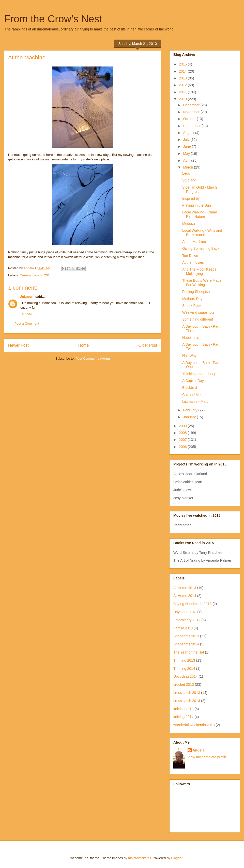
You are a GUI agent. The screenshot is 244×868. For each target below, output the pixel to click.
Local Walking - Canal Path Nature (200, 214)
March (188, 167)
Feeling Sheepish (196, 292)
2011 (183, 92)
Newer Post (18, 345)
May (187, 154)
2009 (183, 426)
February (191, 410)
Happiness (191, 338)
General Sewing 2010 (36, 275)
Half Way (189, 356)
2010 (183, 99)
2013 (183, 78)
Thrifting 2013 (184, 660)
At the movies (193, 262)
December (192, 105)
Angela (199, 750)
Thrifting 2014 (184, 669)
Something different (198, 319)
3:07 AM (26, 314)
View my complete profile (207, 757)
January (190, 417)
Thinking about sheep (199, 374)
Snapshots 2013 (186, 636)
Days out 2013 (185, 612)
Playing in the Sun (197, 205)
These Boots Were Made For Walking (202, 283)
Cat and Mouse (194, 395)
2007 (183, 440)
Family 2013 (183, 628)
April (187, 160)
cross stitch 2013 (187, 693)
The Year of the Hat (189, 652)
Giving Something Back (201, 248)
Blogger (177, 858)
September (192, 126)
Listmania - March (196, 402)
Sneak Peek (192, 306)
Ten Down (190, 256)
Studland (189, 180)
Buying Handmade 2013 (192, 604)
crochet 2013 (184, 685)
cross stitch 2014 (187, 701)
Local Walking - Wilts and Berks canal (202, 233)
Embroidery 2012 (187, 620)
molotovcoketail (140, 858)
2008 (183, 433)
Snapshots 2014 (186, 644)
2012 (183, 85)
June (187, 146)
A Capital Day (193, 381)
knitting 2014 (183, 717)
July (187, 140)
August (189, 133)
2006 (183, 447)
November (192, 112)
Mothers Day (192, 299)
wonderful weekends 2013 (194, 725)
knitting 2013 (183, 709)
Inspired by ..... (194, 198)
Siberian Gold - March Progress (200, 189)
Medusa (189, 224)
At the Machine (194, 242)
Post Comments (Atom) (93, 358)
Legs (186, 173)
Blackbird (190, 388)
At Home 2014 (185, 596)
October (190, 119)
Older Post (148, 345)
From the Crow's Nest (53, 19)
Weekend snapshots (198, 312)
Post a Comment (27, 323)
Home (84, 345)
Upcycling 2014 (186, 676)
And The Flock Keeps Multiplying (199, 271)
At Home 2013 (185, 588)
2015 (183, 64)
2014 (183, 71)
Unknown (27, 297)
